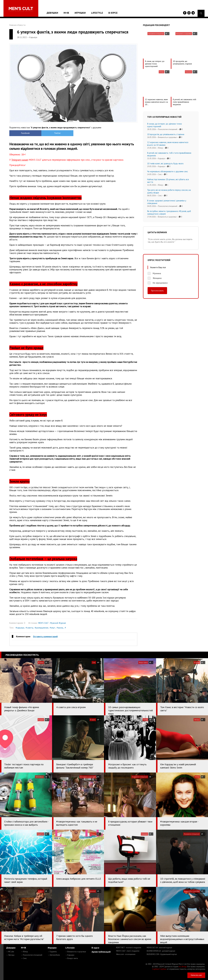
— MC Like (10, 952)
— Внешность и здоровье (76, 952)
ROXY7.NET (129, 948)
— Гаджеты (52, 952)
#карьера (20, 628)
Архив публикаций (101, 952)
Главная (13, 25)
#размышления (41, 628)
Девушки (52, 13)
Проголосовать (157, 291)
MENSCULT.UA (159, 948)
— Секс (24, 958)
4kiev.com (126, 954)
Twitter (57, 133)
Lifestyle (97, 13)
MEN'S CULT (128, 951)
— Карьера (70, 955)
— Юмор (24, 952)
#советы (29, 628)
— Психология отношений (32, 955)
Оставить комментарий (45, 636)
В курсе (113, 13)
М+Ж (66, 13)
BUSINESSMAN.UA (161, 951)
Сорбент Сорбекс (159, 969)
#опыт (52, 628)
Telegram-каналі (20, 160)
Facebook (25, 133)
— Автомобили (54, 955)
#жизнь (60, 628)
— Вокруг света (72, 958)
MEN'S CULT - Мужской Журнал (52, 623)
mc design (183, 967)
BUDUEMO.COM (162, 954)
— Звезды (10, 955)
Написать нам (196, 975)
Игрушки (80, 13)
